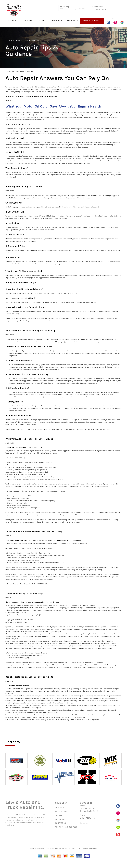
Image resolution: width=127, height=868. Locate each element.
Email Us (84, 823)
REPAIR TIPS (56, 20)
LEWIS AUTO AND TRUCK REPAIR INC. (23, 40)
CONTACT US (72, 20)
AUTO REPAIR (27, 20)
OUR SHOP (12, 20)
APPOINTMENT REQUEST (92, 20)
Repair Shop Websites (53, 848)
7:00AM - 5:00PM (100, 9)
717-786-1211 (64, 7)
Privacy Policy (92, 848)
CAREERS (42, 20)
